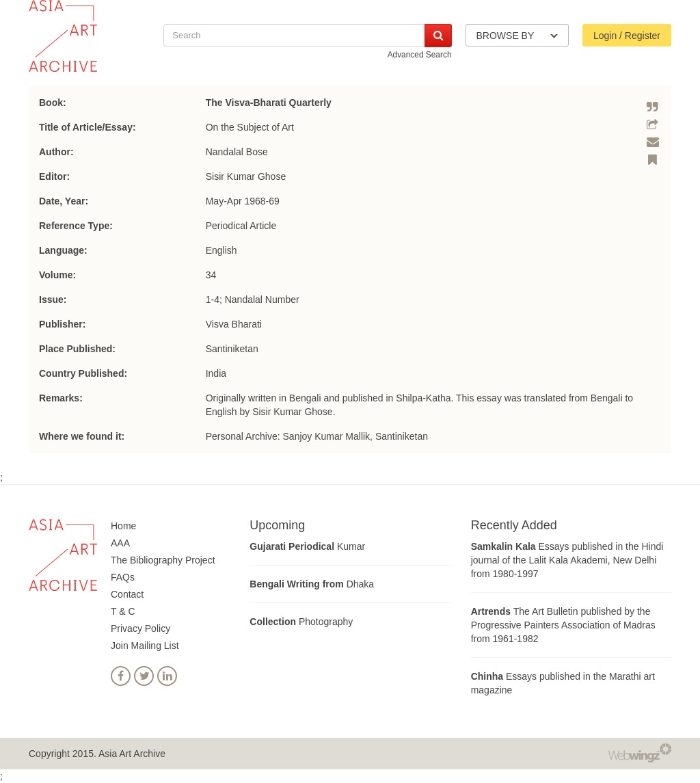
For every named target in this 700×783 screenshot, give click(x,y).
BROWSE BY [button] (517, 36)
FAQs (123, 577)
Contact (127, 594)
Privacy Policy (140, 628)
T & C (123, 611)
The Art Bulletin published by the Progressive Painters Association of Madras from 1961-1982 (563, 625)
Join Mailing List (145, 646)
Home (123, 526)
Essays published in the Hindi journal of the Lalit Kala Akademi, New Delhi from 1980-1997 (567, 560)
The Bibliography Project (163, 560)
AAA (120, 543)
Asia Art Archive (132, 754)
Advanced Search (420, 55)
